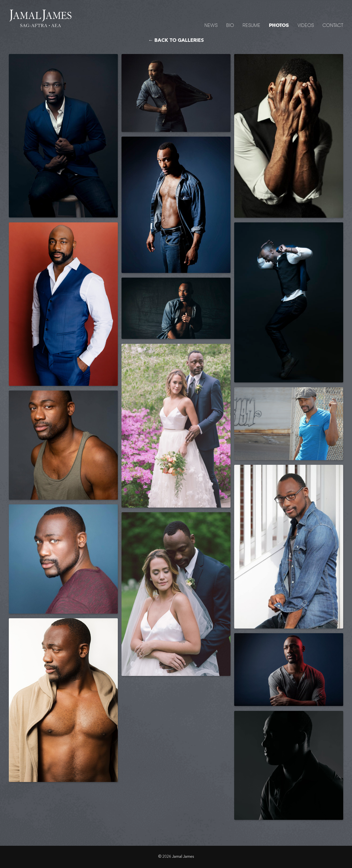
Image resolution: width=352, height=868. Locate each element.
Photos (279, 25)
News (211, 25)
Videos (306, 25)
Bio (230, 25)
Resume (251, 25)
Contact (333, 25)
